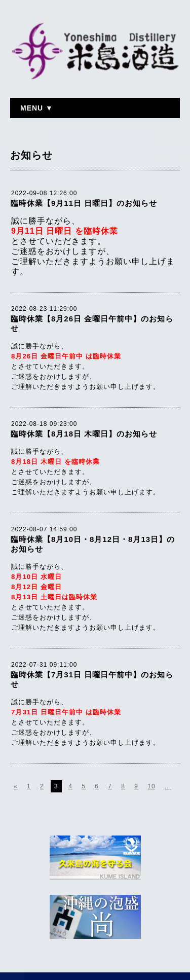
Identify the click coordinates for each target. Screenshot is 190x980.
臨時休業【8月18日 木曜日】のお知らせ (84, 434)
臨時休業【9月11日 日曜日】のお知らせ (84, 203)
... (168, 786)
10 (151, 786)
